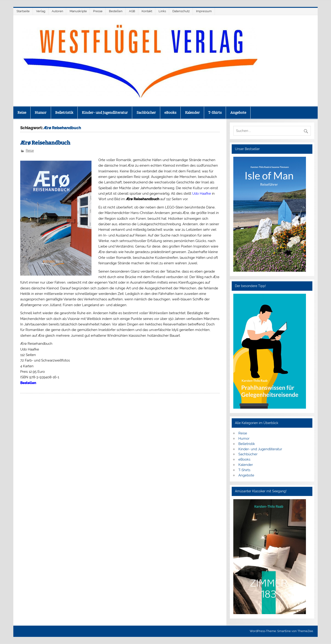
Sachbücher (146, 113)
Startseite (23, 11)
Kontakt (147, 11)
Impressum (204, 11)
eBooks (170, 113)
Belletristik (64, 113)
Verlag (41, 11)
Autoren (57, 11)
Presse (98, 11)
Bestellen (116, 11)
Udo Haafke (202, 194)
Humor (41, 113)
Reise (22, 113)
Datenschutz (181, 11)
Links (162, 11)
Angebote (238, 113)
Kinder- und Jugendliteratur (105, 113)
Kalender (192, 113)
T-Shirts (215, 113)
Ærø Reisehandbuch (45, 143)
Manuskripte (78, 11)
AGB (132, 11)
